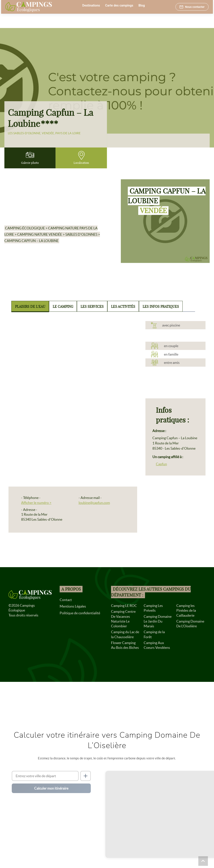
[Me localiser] (86, 776)
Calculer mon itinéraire (51, 788)
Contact (66, 600)
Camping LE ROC (124, 606)
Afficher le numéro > (36, 503)
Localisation (81, 158)
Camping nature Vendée (40, 234)
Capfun (161, 464)
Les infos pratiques (161, 306)
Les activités (123, 306)
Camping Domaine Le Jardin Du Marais (158, 621)
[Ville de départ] (45, 776)
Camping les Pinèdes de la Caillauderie (186, 610)
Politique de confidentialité (80, 613)
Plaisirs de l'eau (30, 306)
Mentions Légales (73, 606)
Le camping (63, 306)
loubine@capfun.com (94, 503)
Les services (92, 306)
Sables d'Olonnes (81, 234)
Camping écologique (25, 228)
